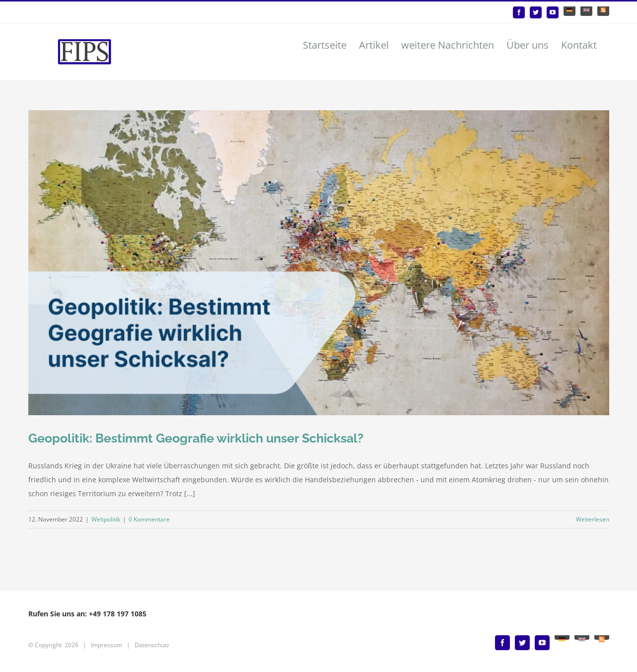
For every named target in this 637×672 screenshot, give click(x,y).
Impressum (106, 645)
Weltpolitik (106, 519)
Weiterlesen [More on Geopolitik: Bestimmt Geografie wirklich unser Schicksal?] (593, 519)
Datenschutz (152, 645)
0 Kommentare (149, 519)
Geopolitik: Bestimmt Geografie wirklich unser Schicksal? (196, 438)
